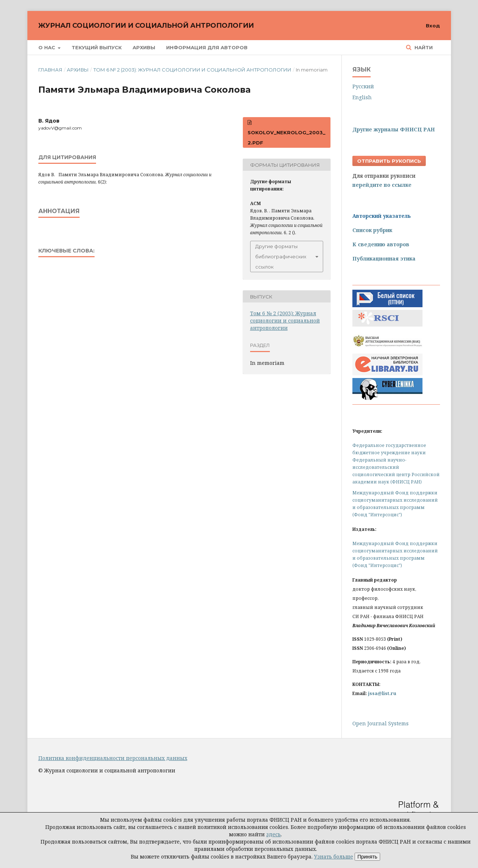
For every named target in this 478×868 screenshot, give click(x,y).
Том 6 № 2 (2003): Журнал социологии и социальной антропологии (192, 70)
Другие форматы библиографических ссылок (281, 256)
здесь (274, 834)
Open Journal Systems (381, 723)
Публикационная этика (384, 259)
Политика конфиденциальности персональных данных (113, 758)
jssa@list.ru (382, 693)
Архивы (144, 47)
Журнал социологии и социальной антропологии (146, 26)
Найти (423, 47)
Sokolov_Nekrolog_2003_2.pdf (286, 138)
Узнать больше (334, 857)
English (362, 97)
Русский (363, 86)
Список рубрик (372, 230)
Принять (368, 857)
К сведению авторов (381, 244)
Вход (433, 26)
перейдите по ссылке (382, 185)
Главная (50, 70)
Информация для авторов (207, 47)
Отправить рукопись (389, 161)
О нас (47, 47)
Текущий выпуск (97, 47)
